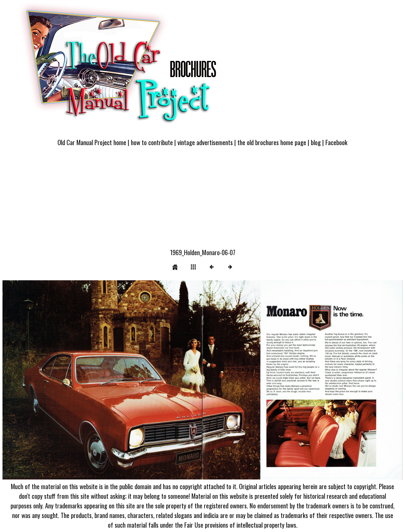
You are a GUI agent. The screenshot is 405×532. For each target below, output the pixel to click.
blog (316, 142)
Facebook (336, 142)
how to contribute (152, 142)
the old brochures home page (272, 142)
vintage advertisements (205, 142)
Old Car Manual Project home (92, 142)
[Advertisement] (203, 201)
